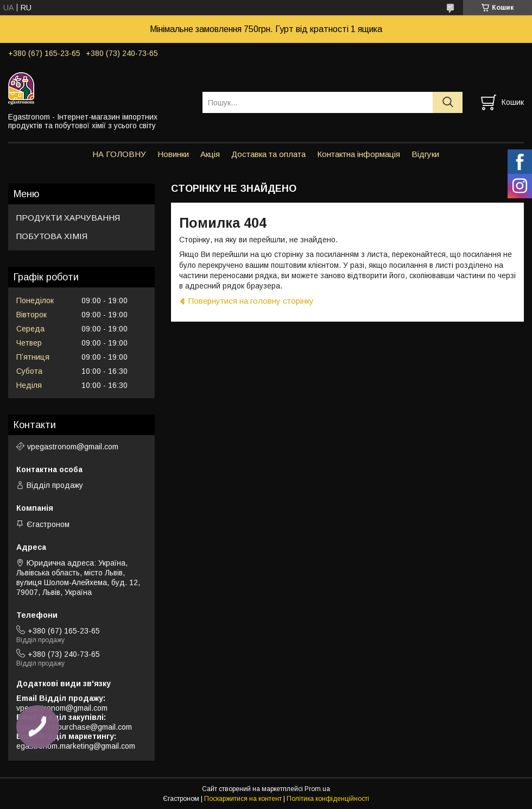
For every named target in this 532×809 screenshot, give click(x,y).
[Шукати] (448, 102)
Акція (210, 154)
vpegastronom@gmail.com (73, 447)
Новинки (173, 154)
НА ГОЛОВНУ (119, 154)
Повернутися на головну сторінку (251, 301)
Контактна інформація (359, 154)
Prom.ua (317, 789)
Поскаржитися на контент (243, 799)
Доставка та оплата (268, 154)
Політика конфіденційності (328, 799)
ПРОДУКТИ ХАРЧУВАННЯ (68, 218)
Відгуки (425, 154)
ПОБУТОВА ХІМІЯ (52, 236)
